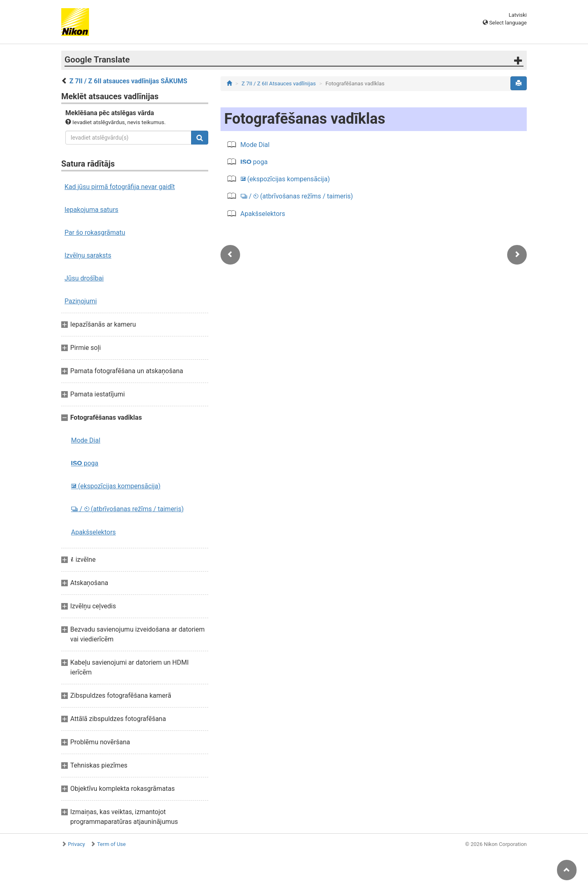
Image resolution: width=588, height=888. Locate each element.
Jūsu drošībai (84, 278)
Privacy (76, 844)
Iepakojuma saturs (91, 210)
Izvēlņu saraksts (88, 255)
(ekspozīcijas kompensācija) (116, 486)
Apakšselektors (94, 532)
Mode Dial (86, 440)
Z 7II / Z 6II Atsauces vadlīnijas (279, 83)
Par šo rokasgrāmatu (95, 233)
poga (85, 463)
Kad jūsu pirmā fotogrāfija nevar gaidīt (120, 187)
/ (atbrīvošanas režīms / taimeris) (127, 509)
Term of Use (111, 844)
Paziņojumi (81, 301)
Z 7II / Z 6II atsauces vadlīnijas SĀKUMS (128, 81)
